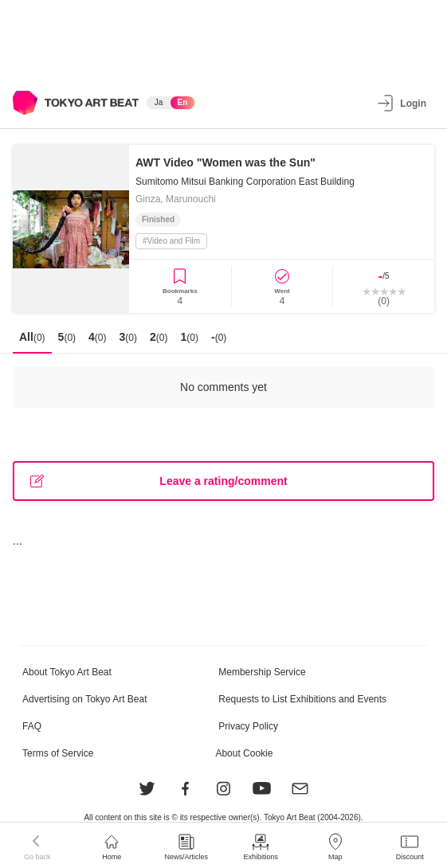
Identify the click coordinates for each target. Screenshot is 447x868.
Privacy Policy (248, 726)
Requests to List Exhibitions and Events (302, 699)
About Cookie (244, 753)
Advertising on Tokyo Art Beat (85, 699)
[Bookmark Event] (180, 286)
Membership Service (262, 672)
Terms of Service (58, 753)
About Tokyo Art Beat (67, 672)
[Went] (282, 286)
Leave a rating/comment (159, 481)
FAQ (32, 726)
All (32, 337)
